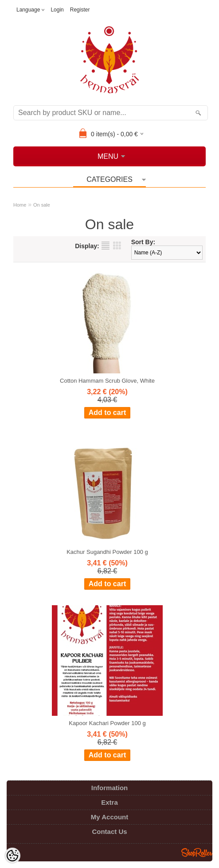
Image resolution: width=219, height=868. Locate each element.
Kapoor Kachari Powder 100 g (107, 723)
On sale (42, 205)
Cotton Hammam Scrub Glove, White (107, 381)
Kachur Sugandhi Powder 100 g (107, 552)
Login (57, 10)
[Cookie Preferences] (12, 856)
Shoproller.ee (197, 853)
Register (80, 10)
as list (106, 246)
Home (20, 205)
